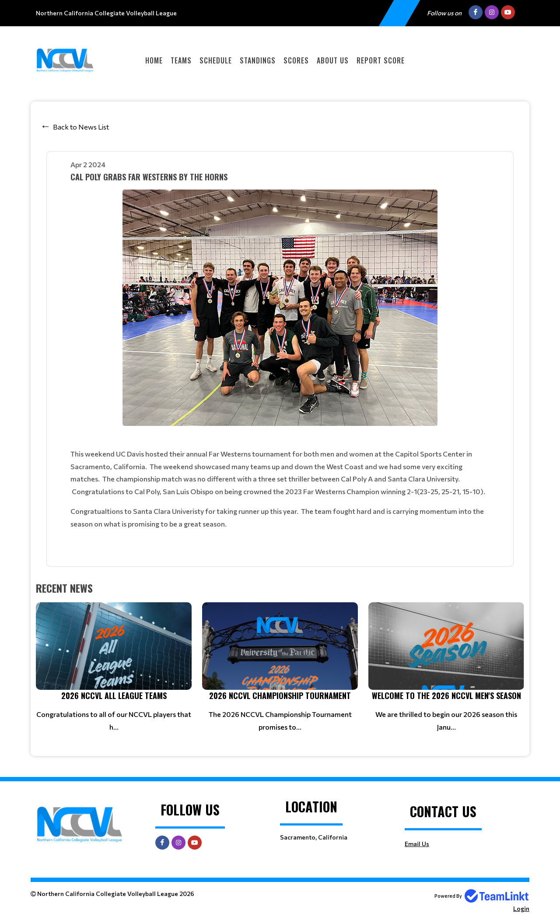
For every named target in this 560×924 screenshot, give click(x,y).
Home (154, 60)
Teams (181, 60)
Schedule (216, 60)
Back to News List (81, 127)
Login (521, 908)
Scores (296, 60)
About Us (333, 60)
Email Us (417, 844)
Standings (258, 60)
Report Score (381, 60)
